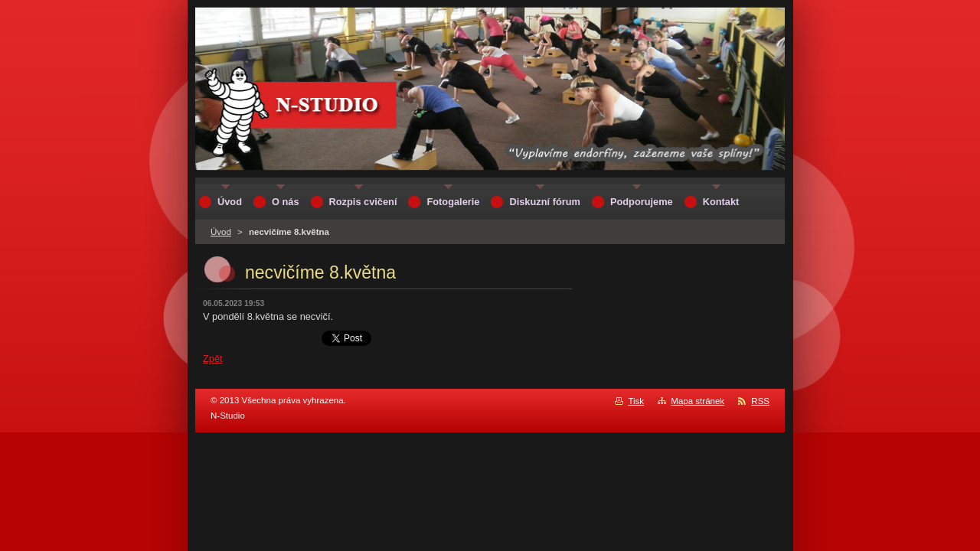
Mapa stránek (697, 401)
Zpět (213, 359)
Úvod (221, 232)
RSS (760, 401)
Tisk (636, 401)
